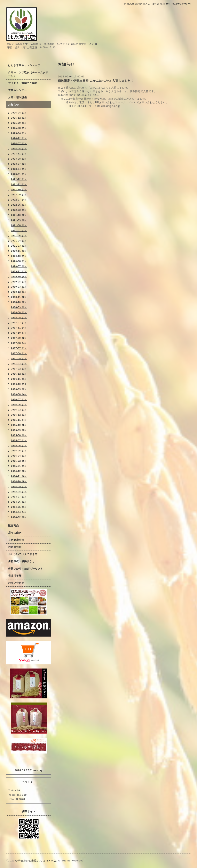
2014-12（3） (19, 471)
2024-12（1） (19, 138)
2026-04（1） (19, 113)
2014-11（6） (19, 476)
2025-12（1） (19, 118)
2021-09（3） (19, 220)
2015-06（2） (19, 445)
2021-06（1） (19, 236)
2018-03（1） (19, 323)
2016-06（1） (19, 405)
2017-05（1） (19, 358)
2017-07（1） (19, 348)
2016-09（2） (19, 389)
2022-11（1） (19, 184)
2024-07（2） (19, 143)
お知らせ (14, 105)
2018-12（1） (19, 292)
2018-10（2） (19, 302)
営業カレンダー (18, 90)
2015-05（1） (19, 451)
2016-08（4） (19, 394)
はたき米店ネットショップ (24, 65)
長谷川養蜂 (15, 576)
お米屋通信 (15, 547)
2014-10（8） (19, 481)
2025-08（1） (19, 128)
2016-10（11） (20, 384)
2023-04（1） (19, 169)
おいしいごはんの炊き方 (23, 554)
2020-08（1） (19, 261)
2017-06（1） (19, 353)
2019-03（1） (19, 287)
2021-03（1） (19, 246)
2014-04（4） (19, 512)
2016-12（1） (19, 374)
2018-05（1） (19, 317)
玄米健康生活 (16, 540)
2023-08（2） (19, 159)
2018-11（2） (19, 297)
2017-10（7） (19, 333)
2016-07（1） (19, 399)
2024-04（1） (19, 148)
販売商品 (14, 526)
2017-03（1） (19, 364)
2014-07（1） (19, 497)
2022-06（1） (19, 205)
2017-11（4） (19, 328)
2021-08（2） (19, 225)
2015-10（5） (19, 425)
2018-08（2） (19, 312)
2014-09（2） (19, 486)
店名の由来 (15, 533)
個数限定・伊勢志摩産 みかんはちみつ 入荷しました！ (96, 81)
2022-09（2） (19, 195)
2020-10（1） (19, 256)
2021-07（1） (19, 230)
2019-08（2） (19, 282)
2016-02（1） (19, 410)
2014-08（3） (19, 492)
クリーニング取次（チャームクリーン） (28, 74)
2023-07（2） (19, 164)
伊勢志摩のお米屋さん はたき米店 (36, 861)
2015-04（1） (19, 456)
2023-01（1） (19, 174)
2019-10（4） (19, 276)
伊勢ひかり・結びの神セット (26, 569)
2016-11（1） (19, 379)
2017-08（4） (19, 343)
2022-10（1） (19, 189)
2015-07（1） (19, 440)
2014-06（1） (19, 502)
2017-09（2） (19, 338)
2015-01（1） (19, 466)
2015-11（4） (19, 420)
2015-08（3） (19, 435)
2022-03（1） (19, 210)
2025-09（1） (19, 123)
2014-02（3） (19, 517)
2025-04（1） (19, 133)
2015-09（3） (19, 430)
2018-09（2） (19, 307)
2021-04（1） (19, 241)
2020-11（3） (19, 251)
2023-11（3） (19, 154)
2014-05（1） (19, 507)
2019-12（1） (19, 271)
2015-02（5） (19, 461)
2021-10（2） (19, 215)
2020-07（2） (19, 266)
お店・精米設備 (18, 97)
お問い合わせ (16, 583)
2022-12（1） (19, 179)
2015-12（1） (19, 415)
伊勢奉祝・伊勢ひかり (22, 561)
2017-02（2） (19, 369)
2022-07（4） (19, 200)
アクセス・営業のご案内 (23, 83)
